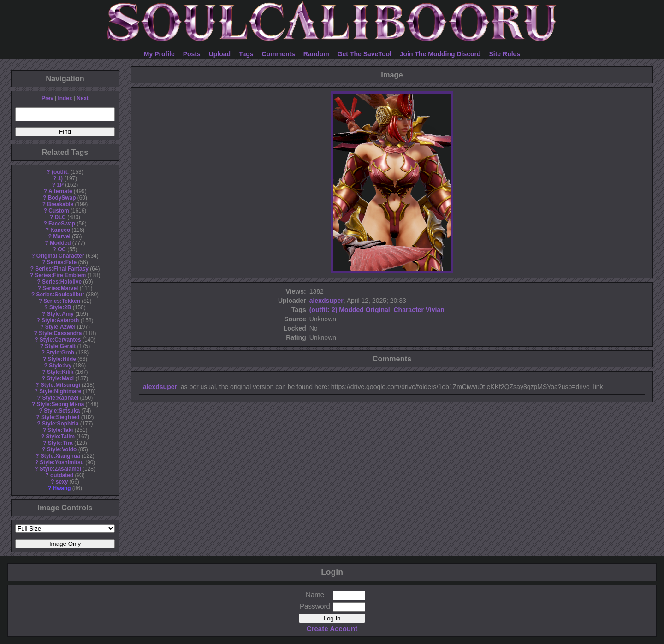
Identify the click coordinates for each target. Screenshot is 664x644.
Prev (47, 98)
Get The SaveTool (365, 54)
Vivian (435, 310)
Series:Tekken (62, 301)
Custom (59, 211)
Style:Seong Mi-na (60, 404)
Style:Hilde (62, 359)
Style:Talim (60, 437)
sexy (62, 482)
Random (316, 54)
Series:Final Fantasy (62, 269)
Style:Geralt (60, 346)
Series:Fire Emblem (60, 275)
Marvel (62, 236)
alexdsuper (326, 301)
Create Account (332, 629)
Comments (279, 54)
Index (65, 98)
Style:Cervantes (60, 340)
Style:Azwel (60, 327)
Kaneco (60, 230)
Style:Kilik (60, 372)
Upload (220, 54)
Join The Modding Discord (440, 54)
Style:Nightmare (60, 391)
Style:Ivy (60, 366)
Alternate (60, 191)
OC (62, 249)
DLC (60, 217)
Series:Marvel (60, 288)
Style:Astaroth (60, 320)
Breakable (60, 204)
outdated (62, 475)
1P (60, 185)
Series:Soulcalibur (60, 295)
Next (83, 98)
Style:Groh (60, 353)
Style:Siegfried (60, 417)
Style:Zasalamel (60, 469)
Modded (60, 243)
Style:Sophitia (60, 424)
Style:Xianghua (60, 456)
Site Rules (504, 54)
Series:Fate (62, 262)
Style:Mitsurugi (60, 385)
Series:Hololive (62, 282)
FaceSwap (62, 224)
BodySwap (62, 198)
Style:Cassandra (60, 333)
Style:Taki (60, 430)
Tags (246, 54)
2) (334, 310)
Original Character (60, 256)
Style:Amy (60, 314)
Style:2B (60, 307)
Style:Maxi (60, 378)
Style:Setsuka (62, 411)
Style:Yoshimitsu (62, 462)
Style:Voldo (62, 449)
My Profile (159, 54)
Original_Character (395, 310)
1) (60, 178)
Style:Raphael (60, 398)
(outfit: (60, 172)
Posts (192, 54)
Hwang (62, 488)
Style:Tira (60, 443)
